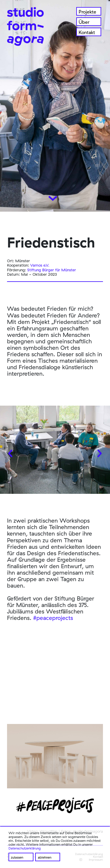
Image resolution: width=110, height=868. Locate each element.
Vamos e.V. (40, 265)
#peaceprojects (53, 618)
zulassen (17, 857)
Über (84, 22)
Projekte (87, 12)
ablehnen (45, 857)
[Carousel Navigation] (55, 451)
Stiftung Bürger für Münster (52, 270)
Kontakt (87, 32)
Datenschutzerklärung (25, 848)
